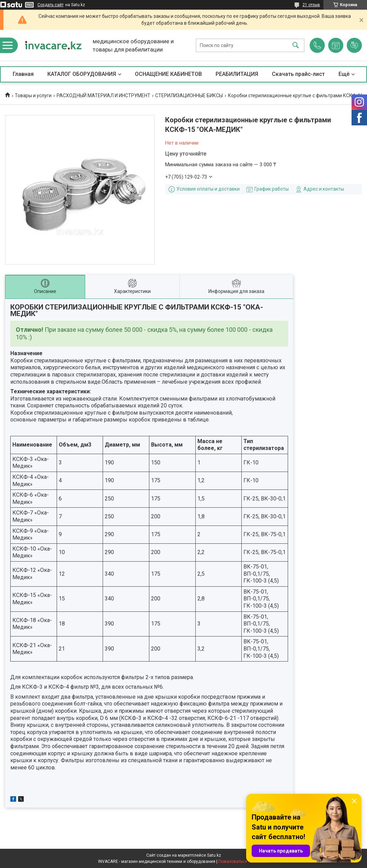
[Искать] (296, 46)
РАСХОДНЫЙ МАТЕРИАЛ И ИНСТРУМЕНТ (104, 95)
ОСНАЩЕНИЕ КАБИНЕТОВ (168, 74)
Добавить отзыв (354, 45)
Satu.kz (214, 855)
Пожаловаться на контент (244, 861)
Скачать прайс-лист (298, 74)
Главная (23, 74)
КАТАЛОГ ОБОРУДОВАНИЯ (82, 74)
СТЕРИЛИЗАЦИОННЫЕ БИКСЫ (189, 95)
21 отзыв (311, 5)
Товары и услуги (33, 95)
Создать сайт (50, 5)
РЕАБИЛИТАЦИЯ (237, 74)
